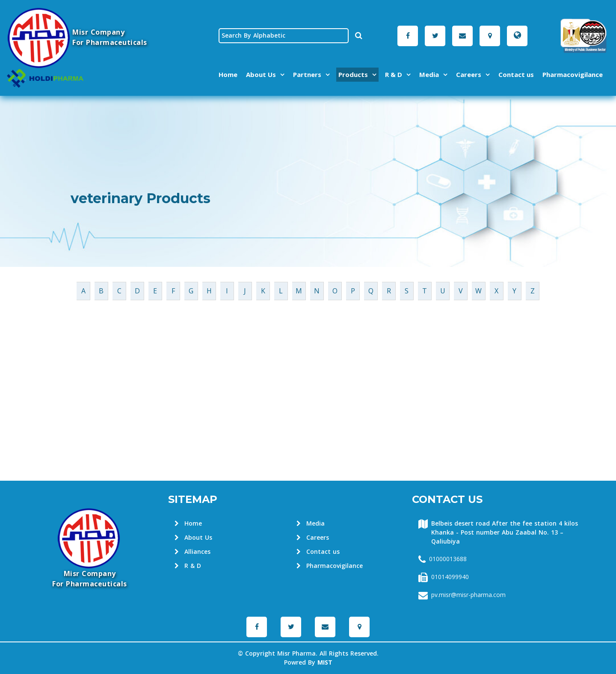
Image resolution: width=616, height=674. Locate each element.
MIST (325, 663)
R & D (394, 74)
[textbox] (284, 36)
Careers (469, 74)
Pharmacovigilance (573, 74)
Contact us (516, 74)
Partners (307, 74)
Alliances (192, 552)
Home (228, 74)
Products (353, 74)
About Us (261, 74)
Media (429, 74)
